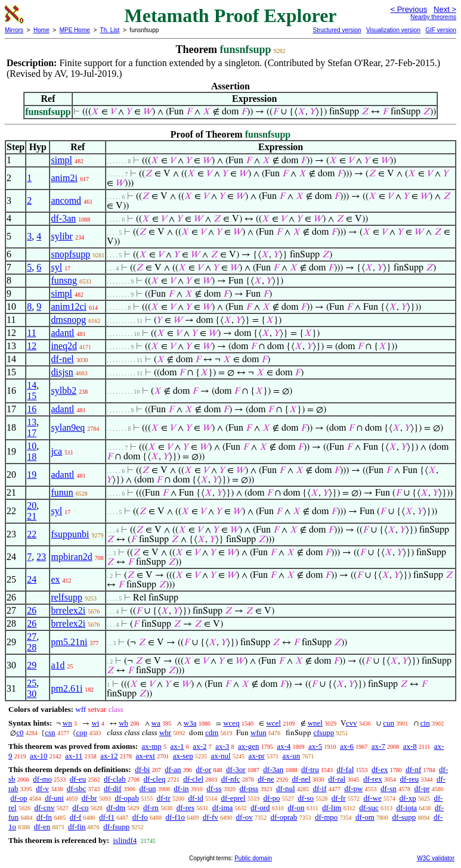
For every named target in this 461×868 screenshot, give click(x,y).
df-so (306, 798)
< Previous (409, 9)
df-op (18, 798)
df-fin (77, 827)
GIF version (441, 30)
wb (123, 723)
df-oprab (284, 817)
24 (32, 579)
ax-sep (183, 756)
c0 (20, 732)
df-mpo (326, 817)
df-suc (369, 808)
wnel (315, 723)
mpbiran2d (71, 557)
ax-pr (256, 756)
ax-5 (315, 746)
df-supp (404, 817)
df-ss (214, 788)
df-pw (353, 788)
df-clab (115, 779)
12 (32, 346)
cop (81, 732)
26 (32, 610)
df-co (80, 808)
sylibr (61, 236)
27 (32, 637)
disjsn (62, 372)
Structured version (337, 30)
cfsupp (324, 732)
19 (32, 475)
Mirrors (14, 30)
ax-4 (284, 746)
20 (32, 505)
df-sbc (77, 788)
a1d (58, 665)
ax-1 (177, 746)
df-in (181, 788)
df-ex (380, 769)
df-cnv (44, 808)
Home (41, 30)
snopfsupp (70, 254)
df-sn (389, 788)
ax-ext (145, 756)
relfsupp (66, 597)
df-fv (211, 817)
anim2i (64, 178)
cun (389, 723)
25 (32, 683)
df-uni (54, 798)
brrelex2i (68, 610)
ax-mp (152, 746)
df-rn (151, 808)
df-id (196, 798)
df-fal (345, 769)
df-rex (373, 779)
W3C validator (436, 858)
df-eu (78, 779)
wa (156, 723)
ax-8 (410, 746)
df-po (271, 798)
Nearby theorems (433, 17)
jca (56, 451)
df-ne (266, 779)
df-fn (44, 817)
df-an (173, 769)
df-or (203, 769)
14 (32, 385)
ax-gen (248, 746)
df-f (76, 817)
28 (32, 647)
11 (31, 333)
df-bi (142, 769)
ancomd (66, 200)
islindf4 (125, 840)
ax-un (292, 756)
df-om (365, 817)
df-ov (245, 817)
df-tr (164, 798)
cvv (352, 723)
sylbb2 (64, 391)
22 (32, 534)
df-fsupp (116, 827)
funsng (64, 280)
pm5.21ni (69, 642)
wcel (273, 723)
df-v (42, 788)
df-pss (249, 788)
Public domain (253, 858)
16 (32, 409)
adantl (62, 333)
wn (67, 723)
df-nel (62, 359)
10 (32, 446)
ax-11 (74, 756)
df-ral (337, 779)
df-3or (236, 769)
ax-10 (39, 756)
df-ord (260, 808)
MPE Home (75, 30)
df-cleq (155, 779)
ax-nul (220, 756)
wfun (259, 732)
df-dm (116, 808)
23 (41, 557)
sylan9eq (68, 427)
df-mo (42, 779)
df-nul (286, 788)
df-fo (140, 817)
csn (50, 732)
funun (62, 492)
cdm (212, 732)
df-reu (409, 779)
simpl (61, 160)
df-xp (407, 798)
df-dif (113, 788)
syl (56, 267)
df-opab (126, 798)
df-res (185, 808)
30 (32, 694)
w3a (190, 723)
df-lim (332, 808)
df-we (372, 798)
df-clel (193, 779)
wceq (231, 723)
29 (32, 665)
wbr (165, 732)
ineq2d (64, 346)
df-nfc (231, 779)
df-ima (223, 808)
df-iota (406, 808)
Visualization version (393, 30)
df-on (296, 808)
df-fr (339, 798)
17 (32, 433)
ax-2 (199, 746)
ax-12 (109, 756)
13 (32, 422)
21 (32, 516)
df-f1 (107, 817)
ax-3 (222, 746)
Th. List (110, 30)
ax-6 (347, 746)
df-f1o (176, 817)
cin (425, 723)
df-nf (413, 769)
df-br (89, 798)
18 (32, 457)
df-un (147, 788)
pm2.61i (66, 688)
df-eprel (233, 798)
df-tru (310, 769)
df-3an (63, 218)
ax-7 (378, 746)
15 (32, 396)
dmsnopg (68, 320)
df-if (319, 788)
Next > (445, 9)
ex (55, 579)
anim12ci (69, 307)
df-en (42, 827)
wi (95, 723)
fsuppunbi (70, 534)
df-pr (422, 788)
